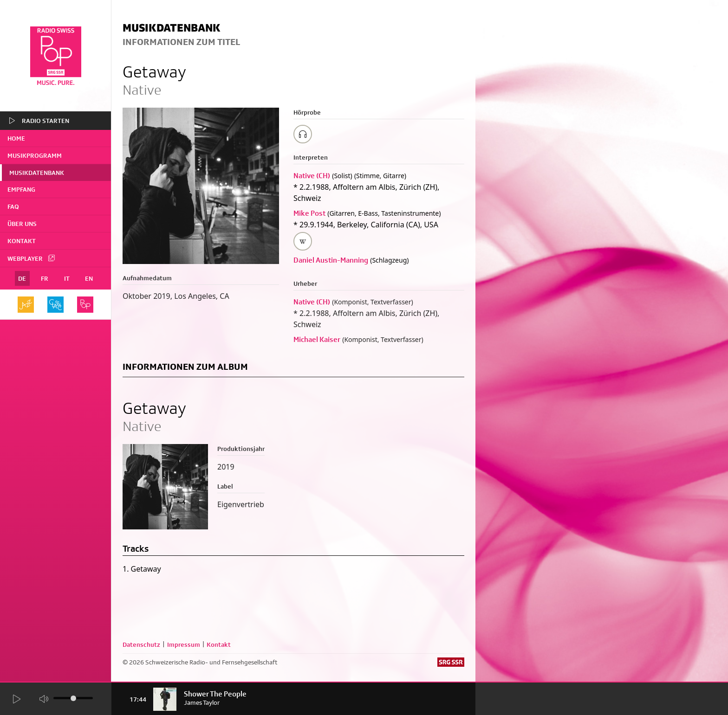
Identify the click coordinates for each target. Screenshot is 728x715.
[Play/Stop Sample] (303, 134)
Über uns (22, 224)
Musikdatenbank (37, 173)
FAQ (13, 206)
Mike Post (309, 213)
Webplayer (32, 258)
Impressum (184, 644)
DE (22, 278)
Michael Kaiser (317, 339)
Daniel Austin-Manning (331, 260)
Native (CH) (312, 176)
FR (45, 278)
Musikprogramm (35, 155)
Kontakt (22, 241)
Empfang (21, 189)
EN (89, 278)
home (16, 138)
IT (67, 278)
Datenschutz (141, 644)
